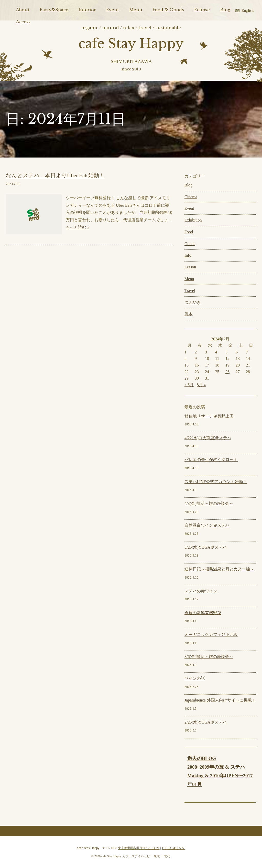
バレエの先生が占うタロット (211, 460)
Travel (190, 291)
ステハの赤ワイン (201, 591)
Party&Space (54, 10)
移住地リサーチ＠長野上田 (209, 416)
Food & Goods (168, 10)
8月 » (201, 385)
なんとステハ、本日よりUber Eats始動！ (55, 175)
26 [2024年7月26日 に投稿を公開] (227, 372)
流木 (189, 314)
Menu (136, 10)
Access (23, 22)
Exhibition (193, 220)
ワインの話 (195, 678)
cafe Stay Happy (131, 44)
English (248, 11)
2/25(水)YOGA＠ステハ (206, 722)
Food (189, 232)
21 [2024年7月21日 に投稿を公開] (248, 365)
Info (188, 255)
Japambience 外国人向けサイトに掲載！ (220, 700)
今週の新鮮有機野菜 (203, 613)
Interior (87, 10)
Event (113, 10)
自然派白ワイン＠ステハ (207, 525)
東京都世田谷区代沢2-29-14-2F (139, 848)
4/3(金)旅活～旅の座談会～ (209, 503)
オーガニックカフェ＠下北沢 (211, 635)
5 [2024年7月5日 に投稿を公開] (226, 352)
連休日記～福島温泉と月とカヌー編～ (219, 569)
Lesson (190, 267)
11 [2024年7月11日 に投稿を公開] (217, 358)
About (23, 10)
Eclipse (202, 10)
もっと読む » (78, 227)
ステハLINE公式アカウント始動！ (216, 482)
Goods (190, 244)
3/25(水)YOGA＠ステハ (206, 547)
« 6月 (189, 385)
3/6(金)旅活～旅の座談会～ (209, 657)
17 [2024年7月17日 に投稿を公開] (207, 365)
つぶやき (193, 302)
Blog (225, 10)
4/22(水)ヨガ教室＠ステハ (208, 438)
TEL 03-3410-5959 (174, 848)
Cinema (191, 197)
